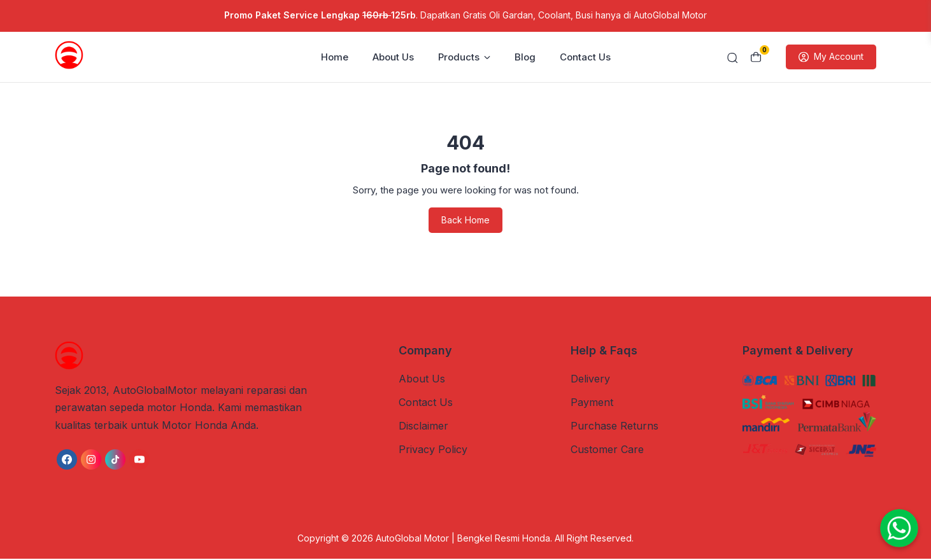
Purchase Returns (615, 427)
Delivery (590, 379)
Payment (592, 403)
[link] (67, 460)
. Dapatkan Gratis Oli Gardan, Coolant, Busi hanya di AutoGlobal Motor (466, 15)
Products (464, 58)
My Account (831, 58)
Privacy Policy (433, 451)
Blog (525, 58)
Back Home (466, 221)
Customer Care (607, 451)
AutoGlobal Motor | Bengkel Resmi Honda (463, 539)
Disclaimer (423, 427)
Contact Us (585, 58)
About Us (393, 58)
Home (335, 58)
